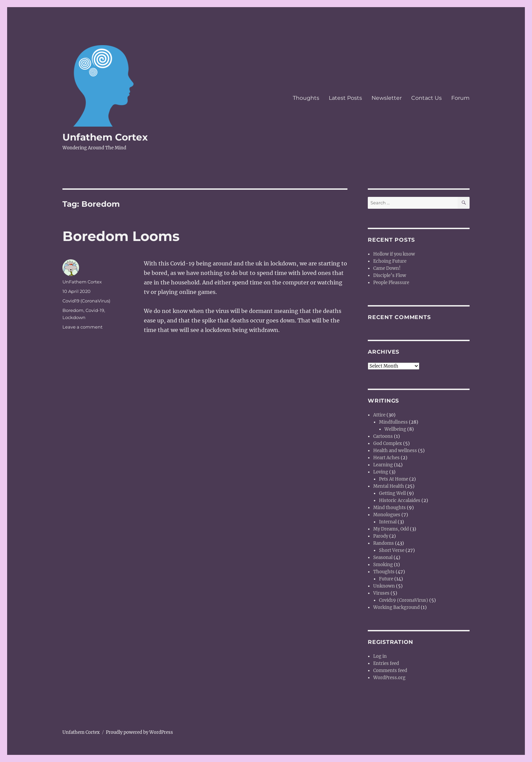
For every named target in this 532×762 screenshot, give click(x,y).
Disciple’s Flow (390, 275)
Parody (381, 536)
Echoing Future (390, 261)
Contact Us (426, 98)
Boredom (73, 310)
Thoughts (306, 98)
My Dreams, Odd (391, 529)
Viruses (381, 593)
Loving (381, 472)
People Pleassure (391, 283)
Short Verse (392, 550)
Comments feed (390, 671)
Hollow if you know (394, 254)
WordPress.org (389, 678)
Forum (460, 98)
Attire (379, 415)
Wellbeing (395, 429)
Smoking (383, 565)
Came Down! (387, 268)
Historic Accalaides (400, 500)
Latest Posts (345, 98)
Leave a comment (82, 327)
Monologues (387, 515)
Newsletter (387, 98)
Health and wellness (395, 451)
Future (386, 579)
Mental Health (389, 486)
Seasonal (383, 557)
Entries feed (386, 663)
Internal (388, 522)
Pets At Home (394, 479)
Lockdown (74, 317)
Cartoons (383, 436)
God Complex (388, 443)
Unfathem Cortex (105, 137)
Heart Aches (386, 458)
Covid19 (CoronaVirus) (86, 301)
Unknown (384, 586)
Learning (383, 465)
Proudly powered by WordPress (139, 732)
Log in (380, 656)
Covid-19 (95, 310)
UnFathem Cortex (82, 282)
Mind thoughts (389, 508)
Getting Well (392, 493)
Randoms (384, 543)
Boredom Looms (121, 236)
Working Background (396, 607)
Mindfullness (393, 422)
